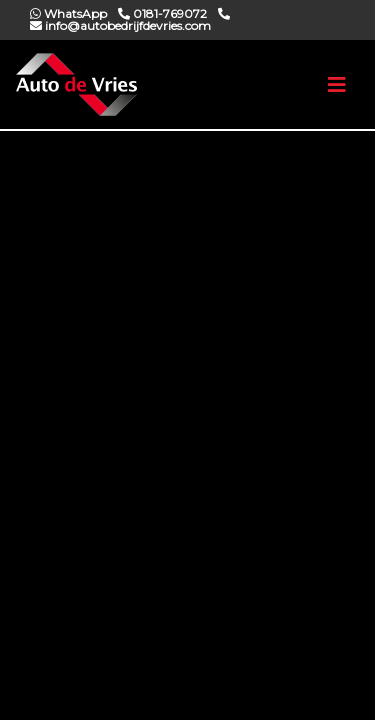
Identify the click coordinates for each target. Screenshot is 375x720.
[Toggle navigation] (337, 85)
